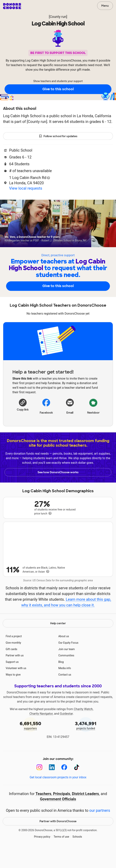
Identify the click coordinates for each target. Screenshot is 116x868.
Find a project (14, 655)
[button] (23, 404)
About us (64, 655)
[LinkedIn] (52, 786)
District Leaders (85, 813)
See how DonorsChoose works (58, 472)
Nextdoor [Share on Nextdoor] (93, 406)
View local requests (26, 188)
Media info (65, 687)
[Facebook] (64, 786)
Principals (62, 813)
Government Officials (58, 818)
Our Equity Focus (68, 661)
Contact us (65, 693)
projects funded (86, 744)
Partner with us (15, 674)
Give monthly (13, 661)
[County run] (58, 17)
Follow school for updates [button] (58, 136)
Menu (105, 6)
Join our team (67, 668)
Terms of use (61, 855)
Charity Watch (83, 728)
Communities (66, 674)
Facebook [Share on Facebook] (46, 406)
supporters (30, 744)
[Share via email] (70, 406)
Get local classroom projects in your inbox (58, 796)
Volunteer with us (16, 687)
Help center (58, 642)
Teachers (43, 813)
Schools (77, 855)
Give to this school (58, 89)
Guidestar (66, 732)
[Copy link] (23, 404)
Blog (61, 681)
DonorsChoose (12, 6)
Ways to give (13, 693)
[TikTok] (77, 786)
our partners (100, 829)
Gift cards (12, 668)
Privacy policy (42, 855)
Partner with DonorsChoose (58, 840)
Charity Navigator (41, 732)
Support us (12, 681)
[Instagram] (39, 786)
